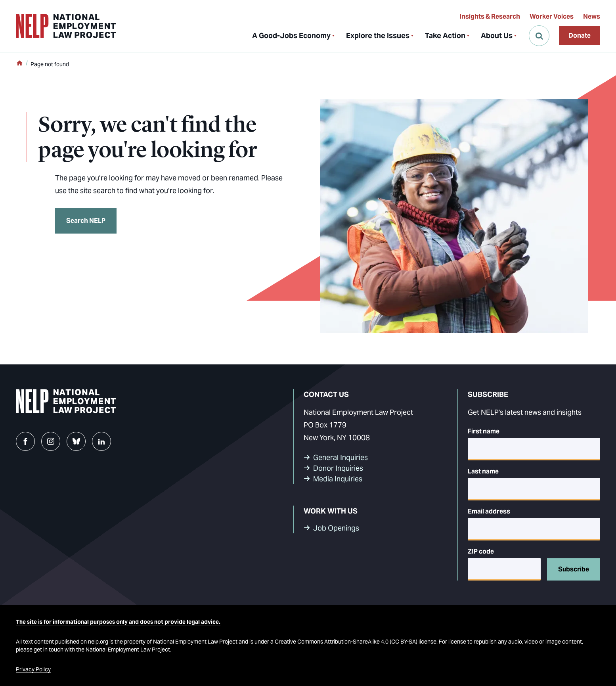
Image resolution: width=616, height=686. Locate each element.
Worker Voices (552, 16)
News (592, 16)
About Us (497, 35)
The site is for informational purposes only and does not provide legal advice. (118, 622)
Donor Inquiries (338, 468)
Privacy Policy (33, 669)
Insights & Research (490, 16)
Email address (489, 511)
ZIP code (481, 551)
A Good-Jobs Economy (291, 35)
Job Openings (336, 528)
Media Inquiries (338, 479)
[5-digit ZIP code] (504, 569)
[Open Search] (539, 36)
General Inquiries (341, 457)
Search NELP (86, 221)
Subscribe (574, 569)
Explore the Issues (378, 35)
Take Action (445, 35)
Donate (580, 35)
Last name (483, 471)
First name (484, 431)
